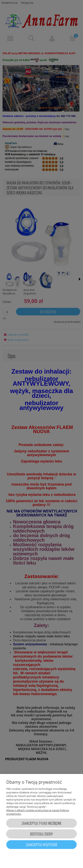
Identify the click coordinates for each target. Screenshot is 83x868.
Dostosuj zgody (41, 834)
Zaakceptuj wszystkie (42, 844)
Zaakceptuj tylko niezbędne (42, 823)
